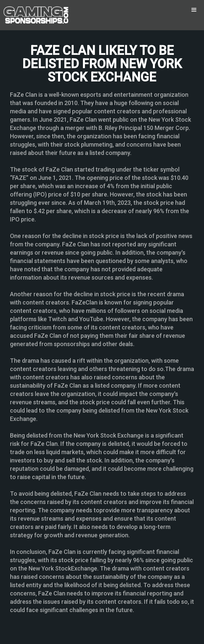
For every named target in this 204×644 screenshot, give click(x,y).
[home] (35, 15)
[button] (194, 10)
